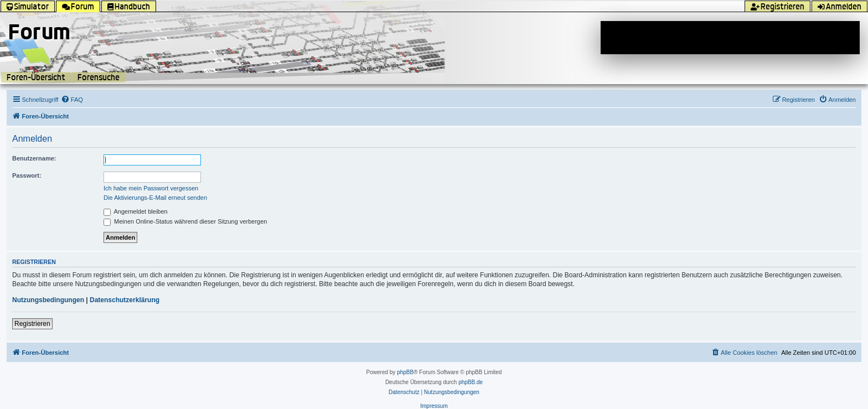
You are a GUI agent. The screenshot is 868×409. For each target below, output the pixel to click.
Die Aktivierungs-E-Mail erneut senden (155, 198)
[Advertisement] (730, 38)
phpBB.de (471, 382)
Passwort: (27, 175)
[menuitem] (72, 100)
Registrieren (32, 324)
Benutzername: (34, 158)
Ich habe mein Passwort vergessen (151, 188)
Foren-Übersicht (36, 77)
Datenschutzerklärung (125, 300)
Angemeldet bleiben (136, 211)
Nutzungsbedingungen (48, 300)
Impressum (434, 406)
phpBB (405, 372)
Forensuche (99, 77)
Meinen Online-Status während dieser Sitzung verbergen (185, 221)
